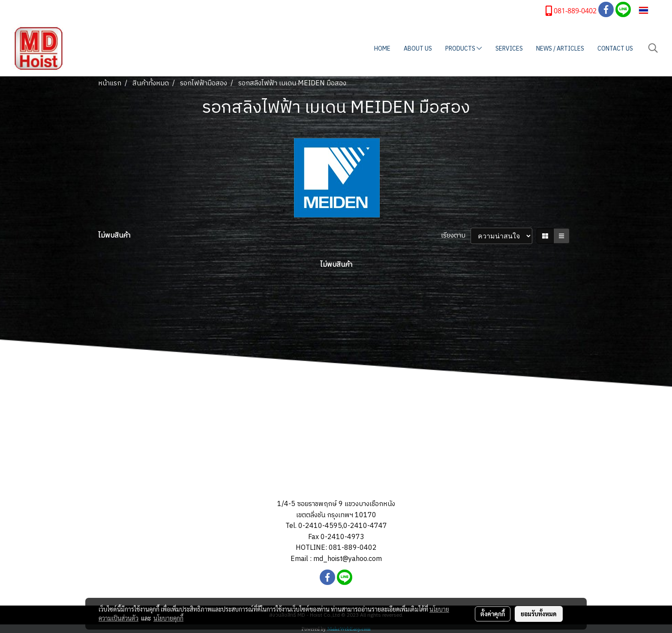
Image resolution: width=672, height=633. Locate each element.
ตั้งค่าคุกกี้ (493, 614)
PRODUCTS (463, 49)
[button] (653, 48)
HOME (382, 49)
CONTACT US (615, 49)
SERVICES (509, 49)
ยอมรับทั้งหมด (539, 614)
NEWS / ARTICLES (560, 49)
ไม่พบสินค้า (114, 236)
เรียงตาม (456, 236)
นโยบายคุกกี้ (168, 618)
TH (649, 10)
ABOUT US (418, 49)
